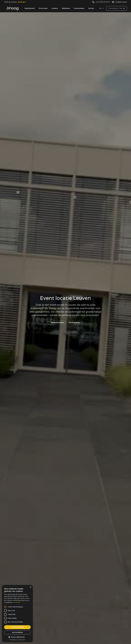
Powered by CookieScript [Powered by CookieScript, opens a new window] (17, 640)
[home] (12, 8)
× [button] (30, 587)
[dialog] (17, 613)
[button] (102, 8)
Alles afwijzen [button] (17, 632)
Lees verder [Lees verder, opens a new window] (16, 602)
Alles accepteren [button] (17, 627)
